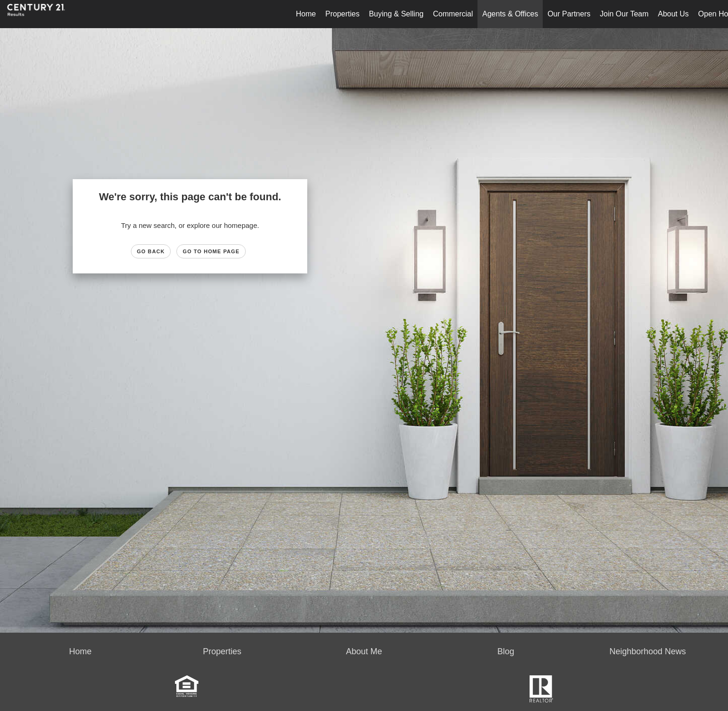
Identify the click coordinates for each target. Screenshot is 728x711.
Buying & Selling (396, 14)
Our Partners (569, 14)
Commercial (453, 14)
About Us (674, 14)
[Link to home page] (41, 14)
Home (306, 14)
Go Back (151, 251)
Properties (343, 14)
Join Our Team (624, 14)
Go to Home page (211, 251)
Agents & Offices (510, 14)
